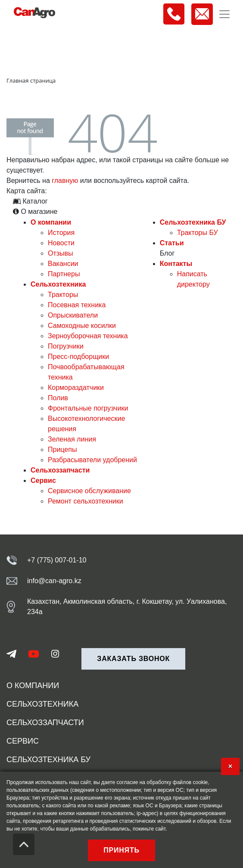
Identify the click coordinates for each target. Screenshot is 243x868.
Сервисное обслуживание (89, 491)
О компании (51, 222)
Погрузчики (66, 346)
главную (65, 181)
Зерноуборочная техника (88, 336)
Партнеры (64, 274)
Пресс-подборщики (78, 357)
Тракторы (63, 295)
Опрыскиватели (73, 315)
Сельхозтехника (58, 284)
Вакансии (63, 264)
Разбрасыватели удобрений (92, 460)
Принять (121, 850)
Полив (58, 398)
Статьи (172, 243)
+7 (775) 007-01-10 (57, 560)
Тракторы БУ (198, 233)
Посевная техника (77, 305)
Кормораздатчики (76, 388)
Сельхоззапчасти (60, 470)
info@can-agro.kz (54, 581)
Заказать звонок (133, 659)
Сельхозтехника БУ (193, 222)
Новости (61, 243)
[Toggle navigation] (224, 14)
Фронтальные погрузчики (88, 408)
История (61, 233)
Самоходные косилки (82, 326)
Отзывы (61, 253)
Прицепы (62, 449)
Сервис (43, 480)
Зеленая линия (72, 439)
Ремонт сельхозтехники (86, 501)
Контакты (176, 264)
